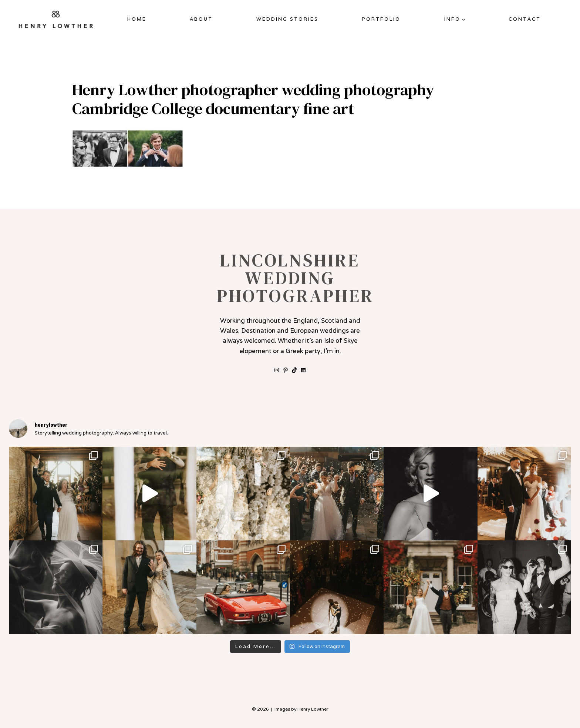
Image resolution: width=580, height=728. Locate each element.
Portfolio (381, 19)
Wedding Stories (287, 19)
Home (137, 19)
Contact (525, 19)
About (201, 19)
